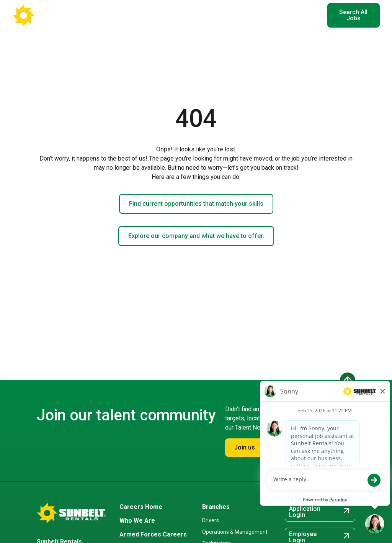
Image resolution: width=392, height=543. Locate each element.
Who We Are (137, 521)
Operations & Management (235, 532)
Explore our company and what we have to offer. (196, 236)
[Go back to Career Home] (50, 15)
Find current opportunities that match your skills (196, 204)
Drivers (211, 520)
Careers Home (141, 507)
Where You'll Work (149, 15)
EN (310, 15)
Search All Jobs (353, 15)
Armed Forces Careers (153, 534)
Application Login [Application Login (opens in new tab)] (320, 512)
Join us (245, 447)
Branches (216, 507)
